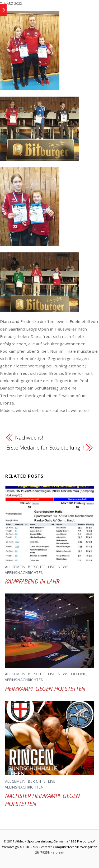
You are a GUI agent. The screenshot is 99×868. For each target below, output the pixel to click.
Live (52, 567)
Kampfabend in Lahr (32, 581)
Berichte (37, 567)
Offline (79, 674)
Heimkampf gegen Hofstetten (45, 689)
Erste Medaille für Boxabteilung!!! (45, 448)
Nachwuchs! (29, 438)
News (63, 567)
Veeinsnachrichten (24, 573)
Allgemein (15, 567)
